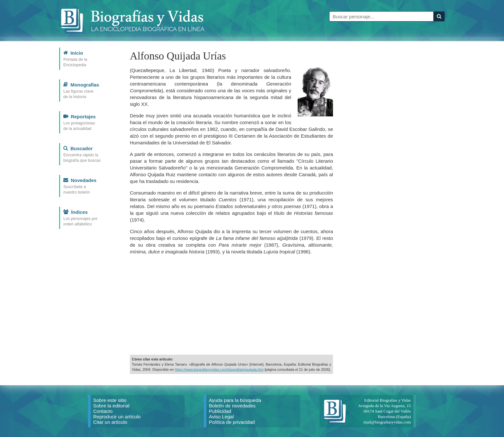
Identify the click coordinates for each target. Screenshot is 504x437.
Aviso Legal (221, 417)
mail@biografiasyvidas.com (387, 422)
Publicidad (220, 411)
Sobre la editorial (111, 406)
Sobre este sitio (110, 400)
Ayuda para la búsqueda (235, 400)
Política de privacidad (232, 422)
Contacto (103, 411)
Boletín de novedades (232, 406)
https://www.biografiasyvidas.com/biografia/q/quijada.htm (219, 369)
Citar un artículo (110, 422)
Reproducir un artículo (117, 417)
